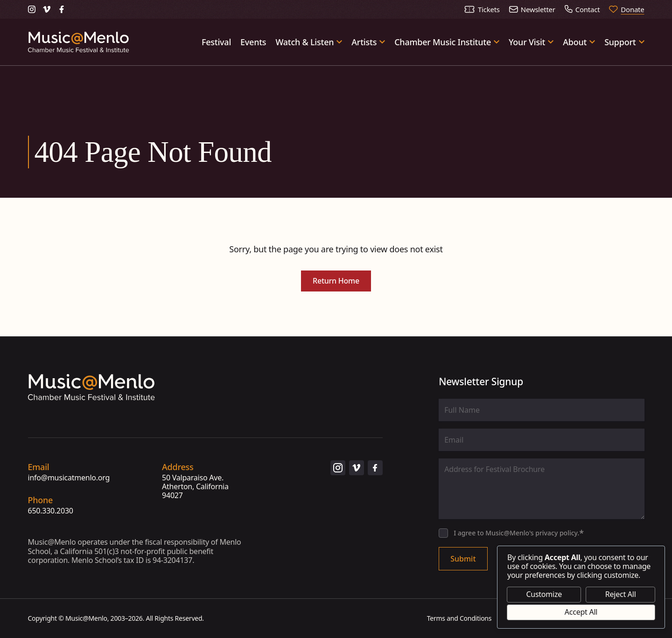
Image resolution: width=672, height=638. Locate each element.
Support (620, 42)
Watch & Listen (304, 42)
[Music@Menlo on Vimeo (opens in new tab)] (47, 9)
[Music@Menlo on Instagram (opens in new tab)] (32, 9)
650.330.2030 (51, 511)
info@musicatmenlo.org (69, 478)
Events (253, 42)
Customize (544, 594)
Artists (364, 42)
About (575, 42)
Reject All (621, 594)
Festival (216, 42)
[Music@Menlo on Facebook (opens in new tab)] (62, 9)
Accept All (581, 612)
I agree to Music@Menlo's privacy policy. (519, 533)
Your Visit (527, 42)
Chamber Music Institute (443, 42)
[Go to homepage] (79, 42)
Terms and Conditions (459, 618)
